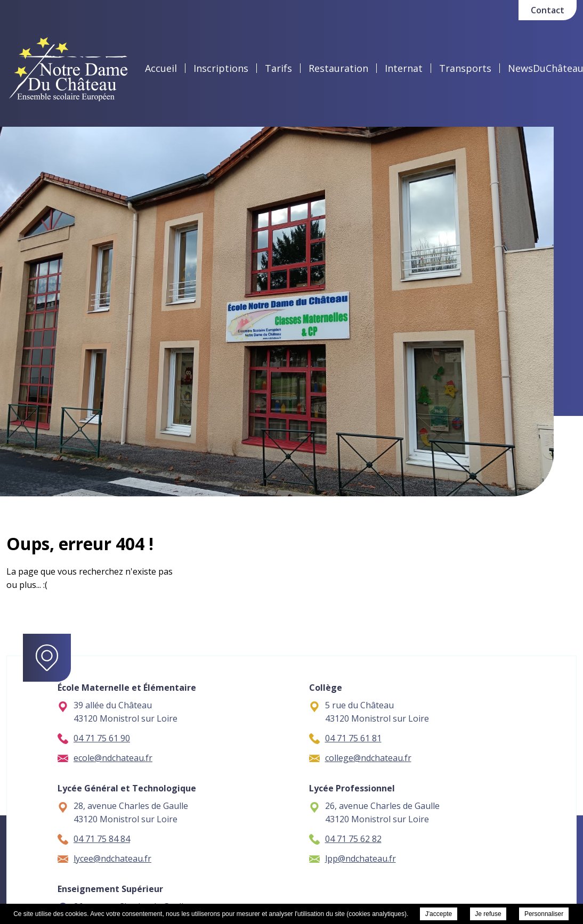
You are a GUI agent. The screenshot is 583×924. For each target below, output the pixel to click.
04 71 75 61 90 (94, 738)
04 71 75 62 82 (345, 839)
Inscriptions (221, 68)
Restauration (338, 68)
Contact (548, 10)
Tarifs (278, 68)
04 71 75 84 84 (94, 839)
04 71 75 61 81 (345, 738)
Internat (404, 68)
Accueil (161, 68)
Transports (465, 68)
